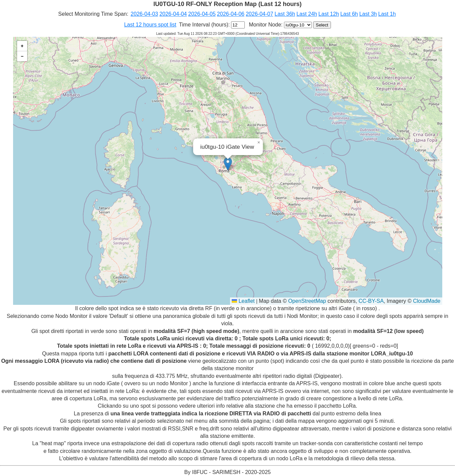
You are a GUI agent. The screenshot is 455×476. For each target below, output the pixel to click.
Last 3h (368, 14)
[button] (228, 164)
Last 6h (349, 14)
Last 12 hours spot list (150, 25)
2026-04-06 (231, 14)
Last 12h (329, 14)
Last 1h (387, 14)
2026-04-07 (260, 14)
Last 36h (285, 14)
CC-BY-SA (371, 301)
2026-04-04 (173, 14)
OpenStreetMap (307, 301)
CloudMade (427, 301)
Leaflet (243, 301)
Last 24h (307, 14)
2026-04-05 (202, 14)
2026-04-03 (145, 14)
